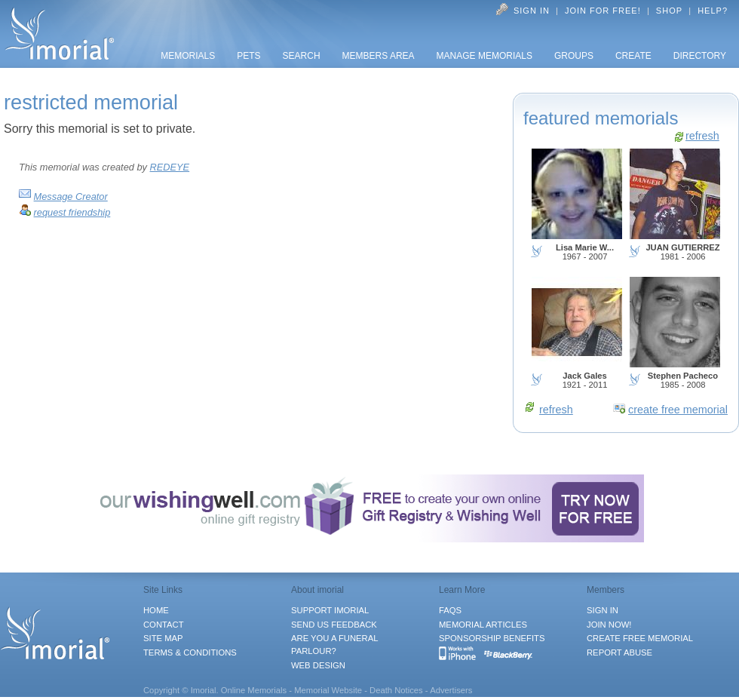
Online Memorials (254, 690)
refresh (702, 136)
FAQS (450, 610)
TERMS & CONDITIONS (190, 652)
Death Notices (396, 690)
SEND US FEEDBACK (334, 625)
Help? (713, 11)
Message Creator (71, 196)
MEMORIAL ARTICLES (483, 625)
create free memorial (678, 410)
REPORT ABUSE (619, 652)
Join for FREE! (603, 11)
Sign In (532, 11)
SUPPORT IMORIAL (330, 610)
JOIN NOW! (609, 625)
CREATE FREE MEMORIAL (640, 638)
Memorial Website (328, 690)
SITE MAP (163, 638)
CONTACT (164, 625)
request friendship (72, 212)
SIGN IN (603, 610)
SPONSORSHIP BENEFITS (492, 638)
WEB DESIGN (318, 665)
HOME (156, 610)
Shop (669, 11)
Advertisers (451, 690)
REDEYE (170, 167)
